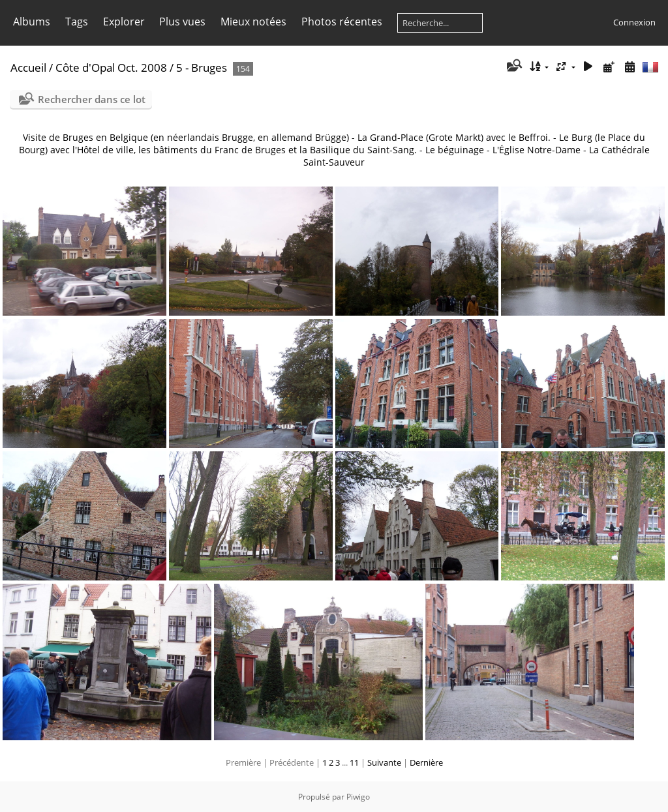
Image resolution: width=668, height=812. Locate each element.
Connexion (634, 22)
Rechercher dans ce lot (92, 99)
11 (354, 762)
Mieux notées (253, 22)
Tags (77, 22)
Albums (32, 22)
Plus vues (182, 22)
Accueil (28, 68)
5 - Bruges (202, 68)
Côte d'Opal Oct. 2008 (111, 68)
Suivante (384, 762)
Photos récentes (342, 22)
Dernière (426, 762)
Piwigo (358, 797)
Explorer (124, 22)
